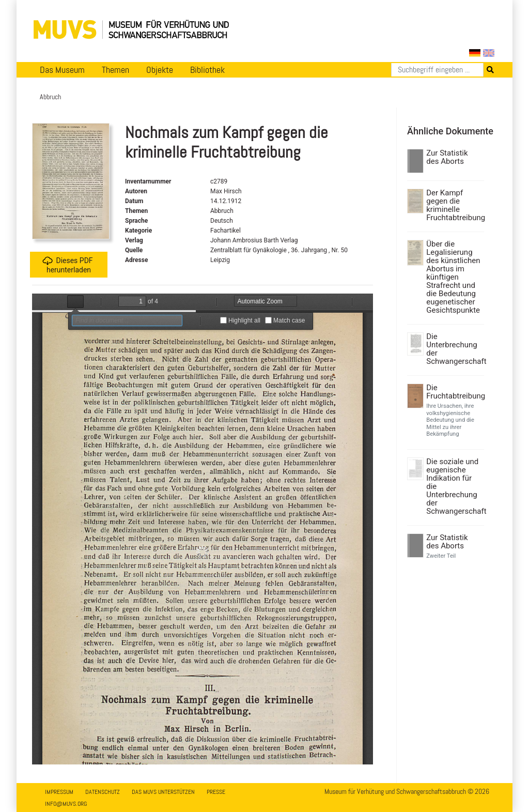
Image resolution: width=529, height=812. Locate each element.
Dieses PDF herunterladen (67, 265)
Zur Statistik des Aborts (447, 157)
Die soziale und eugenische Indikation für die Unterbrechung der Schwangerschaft (454, 486)
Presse (216, 792)
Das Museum (62, 70)
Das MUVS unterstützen (163, 792)
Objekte (160, 70)
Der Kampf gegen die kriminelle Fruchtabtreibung (454, 205)
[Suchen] (437, 70)
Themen (115, 70)
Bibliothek (207, 70)
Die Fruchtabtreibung (454, 392)
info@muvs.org (66, 804)
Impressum (59, 792)
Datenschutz (103, 792)
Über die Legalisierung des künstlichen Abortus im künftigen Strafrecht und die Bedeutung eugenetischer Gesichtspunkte (453, 277)
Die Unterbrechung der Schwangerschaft (454, 349)
